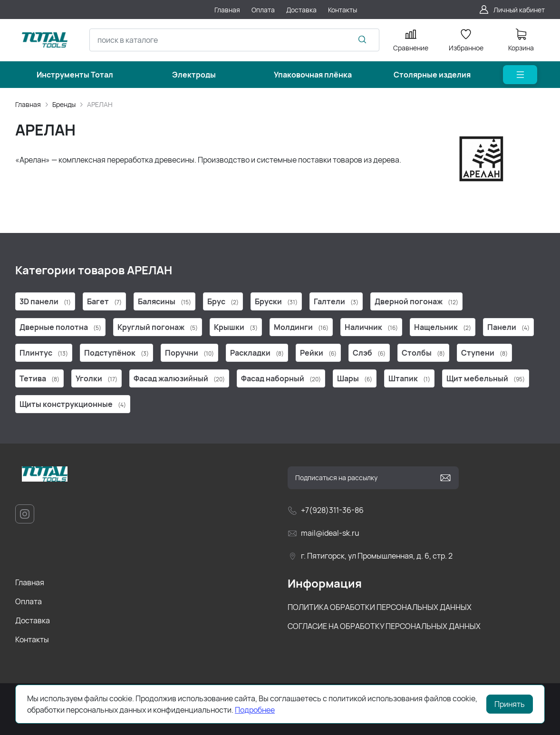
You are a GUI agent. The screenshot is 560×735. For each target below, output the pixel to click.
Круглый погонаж (158, 327)
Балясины (164, 301)
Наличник (371, 327)
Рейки (318, 353)
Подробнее (255, 710)
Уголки (97, 378)
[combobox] (234, 40)
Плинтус (44, 353)
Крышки (236, 327)
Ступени (484, 353)
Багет (104, 301)
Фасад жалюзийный (179, 378)
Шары (355, 378)
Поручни (189, 353)
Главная (28, 104)
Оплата (29, 601)
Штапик (409, 378)
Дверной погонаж (416, 301)
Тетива (39, 378)
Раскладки (257, 353)
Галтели (336, 301)
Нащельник (443, 327)
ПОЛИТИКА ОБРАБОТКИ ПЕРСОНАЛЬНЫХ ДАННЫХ (380, 607)
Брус (223, 301)
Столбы (423, 353)
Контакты (32, 639)
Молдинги (301, 327)
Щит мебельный (486, 378)
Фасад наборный (281, 378)
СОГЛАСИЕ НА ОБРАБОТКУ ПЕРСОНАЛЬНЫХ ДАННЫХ (384, 626)
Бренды (64, 104)
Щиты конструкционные (73, 404)
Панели (508, 327)
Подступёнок (116, 353)
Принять (510, 704)
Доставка (33, 620)
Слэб (369, 353)
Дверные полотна (60, 327)
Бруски (276, 301)
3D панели (45, 301)
